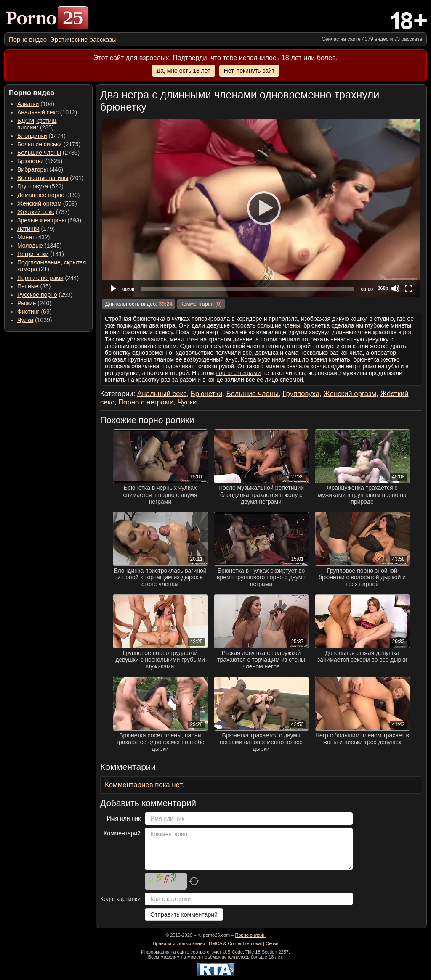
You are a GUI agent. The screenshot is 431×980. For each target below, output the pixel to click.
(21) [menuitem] (52, 266)
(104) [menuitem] (36, 104)
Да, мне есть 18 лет (184, 71)
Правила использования (179, 943)
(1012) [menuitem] (47, 112)
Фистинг (28, 312)
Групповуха (33, 186)
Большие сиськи (40, 144)
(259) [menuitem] (45, 295)
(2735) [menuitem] (48, 153)
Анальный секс (38, 112)
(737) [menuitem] (43, 212)
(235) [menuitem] (37, 124)
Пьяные (28, 286)
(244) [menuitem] (48, 278)
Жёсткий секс (36, 212)
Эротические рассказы (83, 39)
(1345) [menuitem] (39, 246)
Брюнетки (31, 161)
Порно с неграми (40, 278)
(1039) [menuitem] (35, 320)
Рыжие (27, 303)
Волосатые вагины (43, 178)
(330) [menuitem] (49, 195)
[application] (261, 208)
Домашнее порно (41, 195)
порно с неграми (238, 373)
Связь (272, 943)
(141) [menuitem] (41, 254)
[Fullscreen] (409, 288)
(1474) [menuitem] (41, 136)
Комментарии (197, 304)
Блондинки (32, 136)
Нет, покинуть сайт (249, 71)
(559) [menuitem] (47, 203)
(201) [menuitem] (51, 178)
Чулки (25, 320)
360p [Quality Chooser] (383, 288)
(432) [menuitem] (34, 237)
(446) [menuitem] (40, 169)
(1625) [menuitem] (40, 161)
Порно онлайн (250, 935)
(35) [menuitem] (34, 286)
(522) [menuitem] (40, 186)
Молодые (30, 246)
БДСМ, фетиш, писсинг (37, 124)
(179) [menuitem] (36, 229)
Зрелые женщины (42, 220)
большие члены (279, 325)
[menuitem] (28, 39)
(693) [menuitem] (49, 220)
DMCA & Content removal (235, 943)
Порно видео (28, 39)
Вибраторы (32, 169)
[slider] (248, 289)
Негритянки (33, 254)
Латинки (28, 229)
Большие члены (39, 153)
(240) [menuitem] (34, 303)
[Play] (261, 208)
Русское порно (37, 295)
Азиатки (28, 104)
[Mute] (395, 288)
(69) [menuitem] (34, 312)
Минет (26, 237)
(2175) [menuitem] (49, 144)
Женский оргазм (39, 203)
